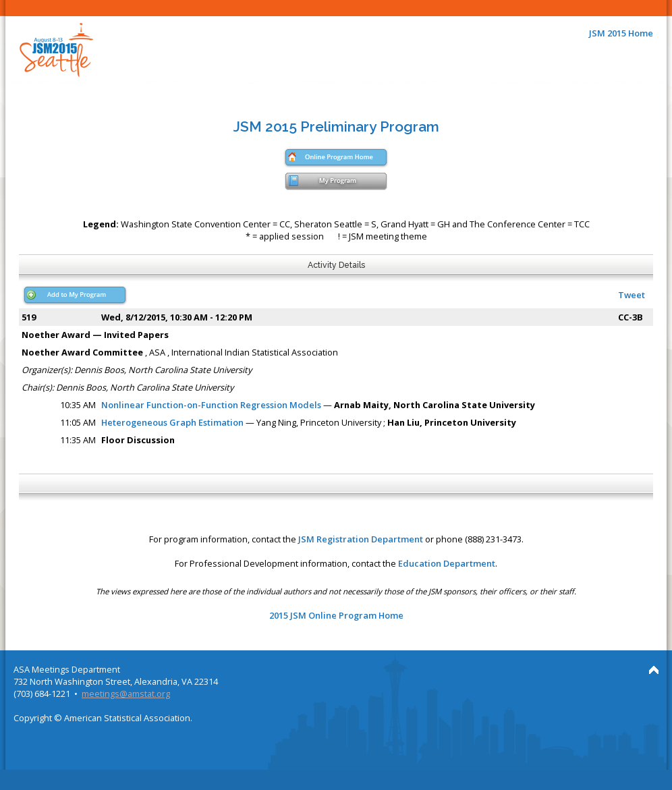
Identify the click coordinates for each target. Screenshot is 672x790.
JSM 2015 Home (621, 33)
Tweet (632, 295)
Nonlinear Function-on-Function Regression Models (211, 405)
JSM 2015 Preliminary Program (336, 126)
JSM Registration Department (361, 539)
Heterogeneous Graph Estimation (172, 422)
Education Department (447, 563)
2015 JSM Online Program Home (336, 615)
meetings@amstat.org (126, 694)
